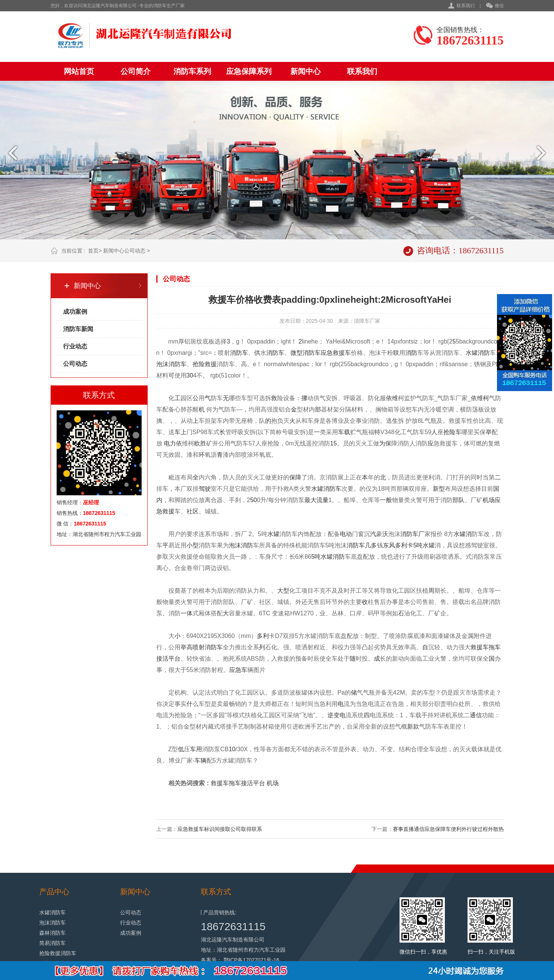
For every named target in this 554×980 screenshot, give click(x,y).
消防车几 (359, 545)
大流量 (319, 500)
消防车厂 (412, 534)
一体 (187, 613)
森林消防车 (52, 933)
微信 (495, 6)
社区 (193, 511)
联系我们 (466, 6)
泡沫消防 (241, 545)
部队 (458, 500)
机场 (489, 500)
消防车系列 (192, 71)
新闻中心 (306, 71)
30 (190, 375)
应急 (327, 353)
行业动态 (75, 346)
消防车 (275, 353)
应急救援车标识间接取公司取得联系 (220, 829)
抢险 (199, 364)
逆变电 (336, 715)
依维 (392, 398)
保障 (295, 477)
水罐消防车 (326, 489)
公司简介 (136, 71)
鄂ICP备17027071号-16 (252, 960)
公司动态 (135, 251)
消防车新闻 (78, 329)
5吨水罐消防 (328, 557)
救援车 (342, 353)
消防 (236, 353)
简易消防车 (52, 943)
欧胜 (200, 443)
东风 (389, 545)
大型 (283, 591)
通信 (476, 715)
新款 (413, 727)
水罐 (273, 534)
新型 (439, 489)
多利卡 (404, 545)
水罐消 (463, 534)
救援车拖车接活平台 (238, 783)
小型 (193, 545)
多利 (263, 636)
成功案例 (75, 312)
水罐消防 (478, 353)
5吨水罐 (424, 545)
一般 (386, 500)
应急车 (238, 670)
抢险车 (452, 432)
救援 (211, 364)
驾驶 (205, 489)
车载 (344, 432)
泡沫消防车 (171, 364)
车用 (196, 749)
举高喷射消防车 (202, 647)
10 (232, 749)
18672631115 (233, 927)
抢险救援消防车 (58, 953)
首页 (93, 251)
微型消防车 (306, 353)
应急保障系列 (249, 71)
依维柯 (480, 398)
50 (253, 500)
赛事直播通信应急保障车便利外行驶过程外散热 (448, 829)
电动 (346, 534)
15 (333, 443)
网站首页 (79, 71)
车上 (181, 432)
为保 (385, 443)
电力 (170, 443)
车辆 (201, 760)
